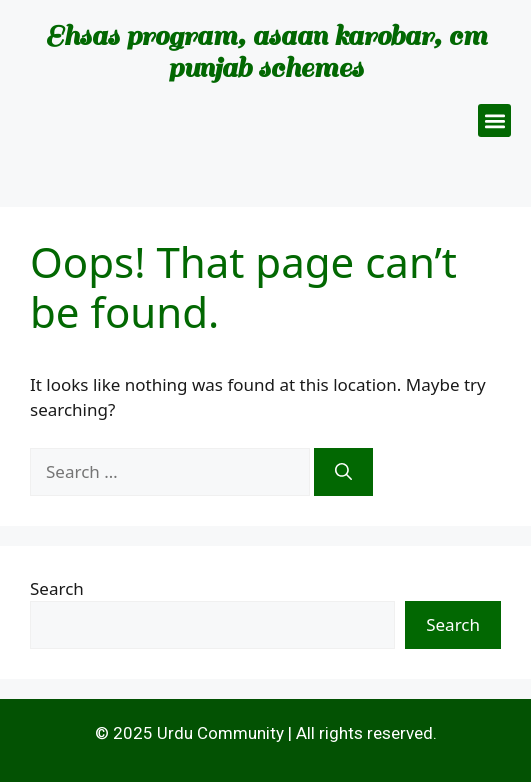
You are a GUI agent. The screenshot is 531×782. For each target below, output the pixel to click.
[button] (494, 120)
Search (57, 588)
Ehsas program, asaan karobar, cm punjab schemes (266, 51)
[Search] (343, 472)
